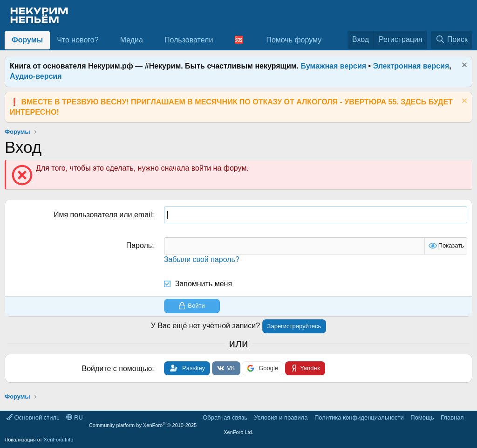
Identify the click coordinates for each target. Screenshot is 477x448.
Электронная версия (411, 66)
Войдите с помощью (117, 369)
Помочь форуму (294, 40)
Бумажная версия (334, 66)
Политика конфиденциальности (359, 417)
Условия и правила (281, 417)
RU (74, 417)
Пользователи (189, 40)
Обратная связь (225, 417)
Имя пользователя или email (103, 215)
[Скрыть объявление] (463, 66)
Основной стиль (33, 417)
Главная (452, 417)
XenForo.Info (59, 440)
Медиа (132, 40)
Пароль (139, 245)
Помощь (422, 417)
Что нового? (78, 40)
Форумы (27, 40)
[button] (106, 40)
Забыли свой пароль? (202, 259)
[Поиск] (452, 40)
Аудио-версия (36, 76)
